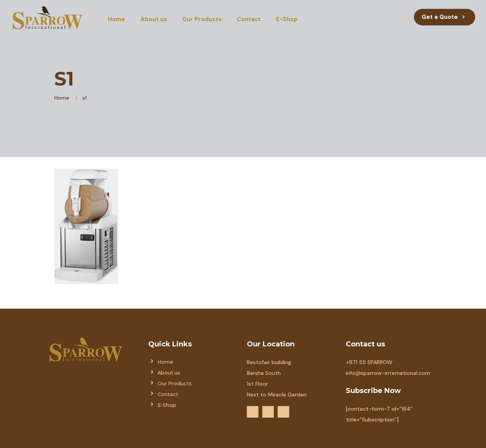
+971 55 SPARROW (369, 362)
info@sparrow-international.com (388, 373)
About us (169, 373)
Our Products (175, 384)
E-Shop (167, 405)
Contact (168, 394)
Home (62, 98)
